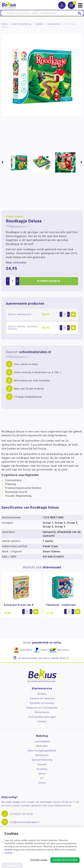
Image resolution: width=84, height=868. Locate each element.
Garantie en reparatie (42, 699)
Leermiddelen (42, 741)
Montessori (42, 755)
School (42, 783)
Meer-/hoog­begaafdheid (42, 751)
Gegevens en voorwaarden (42, 708)
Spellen (39, 24)
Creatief (42, 764)
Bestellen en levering (42, 703)
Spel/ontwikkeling (22, 24)
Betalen (42, 694)
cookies (8, 853)
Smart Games (15, 217)
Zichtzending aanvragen (42, 717)
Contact (42, 721)
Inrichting (42, 769)
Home (5, 24)
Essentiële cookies (39, 860)
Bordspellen (54, 24)
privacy (70, 850)
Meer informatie (16, 263)
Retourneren (42, 712)
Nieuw (42, 774)
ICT (42, 778)
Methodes (42, 746)
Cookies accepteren (65, 860)
